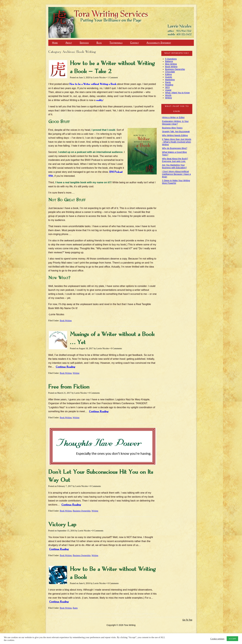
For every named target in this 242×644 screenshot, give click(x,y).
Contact (135, 43)
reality (99, 100)
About (69, 43)
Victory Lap (62, 525)
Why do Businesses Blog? (175, 148)
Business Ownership (82, 511)
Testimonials (116, 43)
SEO (168, 87)
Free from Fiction (69, 387)
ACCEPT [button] (232, 639)
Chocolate (170, 72)
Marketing (170, 80)
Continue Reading (65, 367)
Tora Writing (17, 13)
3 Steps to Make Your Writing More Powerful (176, 182)
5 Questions (171, 59)
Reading (169, 85)
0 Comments (116, 348)
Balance (169, 61)
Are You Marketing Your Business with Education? (174, 166)
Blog (99, 43)
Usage (168, 90)
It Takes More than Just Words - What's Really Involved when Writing (177, 142)
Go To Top (187, 620)
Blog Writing (171, 64)
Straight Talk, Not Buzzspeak (176, 132)
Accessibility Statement (159, 43)
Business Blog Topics (172, 128)
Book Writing (66, 321)
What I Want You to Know (177, 93)
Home (55, 43)
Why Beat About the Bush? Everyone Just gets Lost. (175, 160)
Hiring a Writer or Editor (173, 117)
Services (84, 43)
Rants (75, 608)
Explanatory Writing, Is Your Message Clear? (175, 123)
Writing (76, 373)
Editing (169, 74)
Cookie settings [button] (217, 639)
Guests (169, 77)
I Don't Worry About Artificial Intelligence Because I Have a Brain (176, 174)
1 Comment (113, 78)
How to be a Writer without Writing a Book (93, 84)
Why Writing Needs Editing (175, 135)
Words (168, 95)
